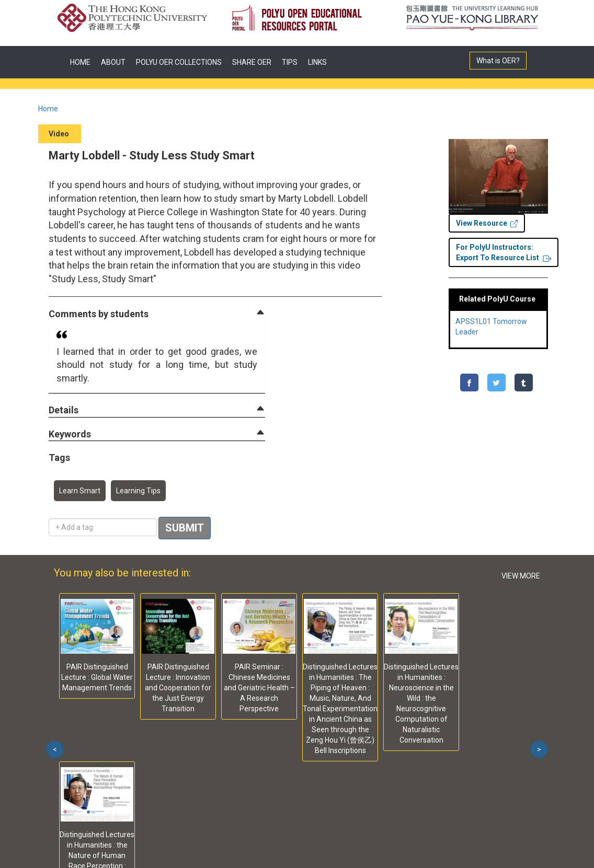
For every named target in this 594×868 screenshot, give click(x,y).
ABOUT (113, 62)
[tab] (157, 314)
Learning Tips (138, 491)
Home (48, 109)
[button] (99, 314)
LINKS (317, 62)
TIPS (290, 62)
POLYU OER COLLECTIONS (179, 62)
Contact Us (158, 779)
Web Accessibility (222, 779)
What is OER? (498, 61)
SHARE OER (252, 62)
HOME (80, 62)
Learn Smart (80, 491)
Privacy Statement (92, 779)
